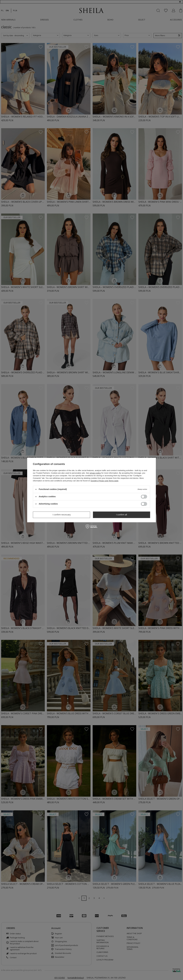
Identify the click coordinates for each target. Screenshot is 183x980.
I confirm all (122, 515)
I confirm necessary (62, 515)
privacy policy (95, 473)
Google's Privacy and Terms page (105, 481)
